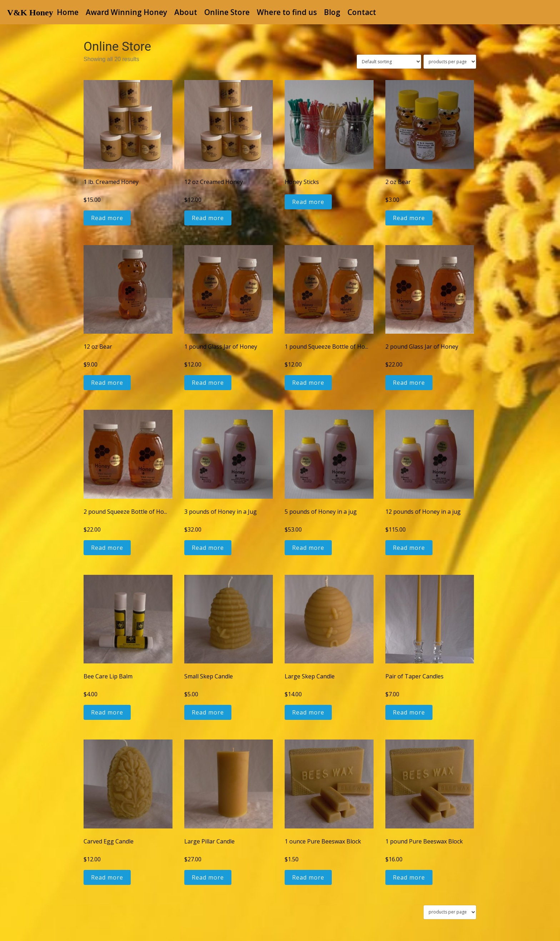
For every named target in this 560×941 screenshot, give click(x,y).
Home (68, 12)
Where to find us (287, 12)
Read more (107, 218)
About (186, 12)
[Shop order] (389, 62)
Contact (362, 12)
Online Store (227, 12)
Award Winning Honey (126, 12)
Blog (332, 12)
